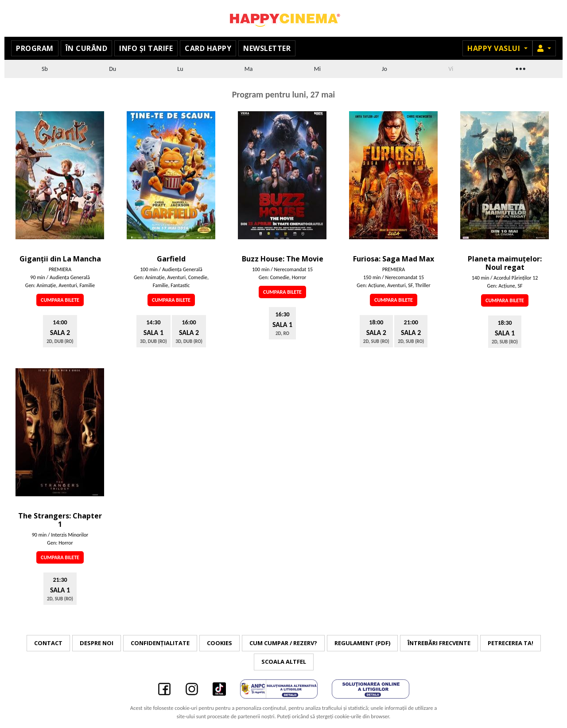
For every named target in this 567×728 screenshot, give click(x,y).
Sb (45, 69)
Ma (249, 69)
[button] (544, 48)
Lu (180, 69)
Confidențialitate (160, 643)
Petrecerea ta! (511, 643)
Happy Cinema (283, 18)
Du (113, 69)
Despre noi (97, 643)
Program (35, 48)
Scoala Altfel (284, 662)
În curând (87, 48)
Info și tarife (146, 48)
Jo (384, 69)
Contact (48, 643)
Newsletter (267, 48)
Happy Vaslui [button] (495, 48)
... (520, 68)
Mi (317, 69)
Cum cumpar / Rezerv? (283, 643)
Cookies (219, 643)
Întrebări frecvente (439, 643)
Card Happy (208, 48)
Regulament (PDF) (362, 643)
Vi (451, 69)
